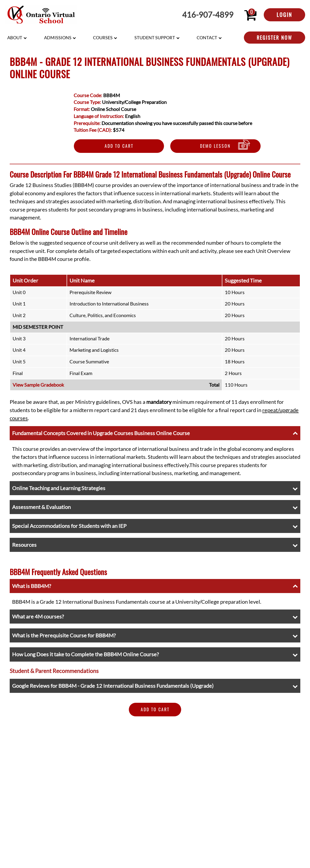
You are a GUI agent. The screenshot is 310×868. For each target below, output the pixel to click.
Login (284, 15)
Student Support (155, 38)
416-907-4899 (208, 15)
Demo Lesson (215, 146)
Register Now (275, 38)
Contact (207, 38)
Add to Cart (119, 146)
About (15, 38)
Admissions (58, 38)
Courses (103, 38)
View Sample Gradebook (38, 385)
